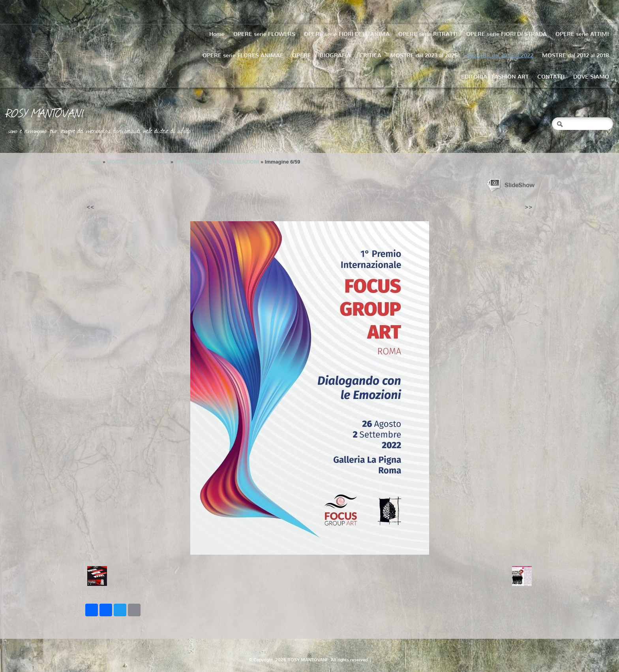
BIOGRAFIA (335, 56)
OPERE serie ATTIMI (582, 34)
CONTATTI (551, 77)
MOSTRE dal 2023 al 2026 (424, 56)
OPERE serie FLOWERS (264, 34)
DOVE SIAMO (591, 77)
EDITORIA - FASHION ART (495, 77)
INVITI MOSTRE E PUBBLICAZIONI (217, 162)
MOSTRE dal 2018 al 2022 (500, 56)
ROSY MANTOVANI (45, 113)
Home (217, 34)
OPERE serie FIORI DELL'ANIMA (347, 34)
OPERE (302, 56)
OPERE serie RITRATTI (428, 34)
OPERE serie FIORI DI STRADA (506, 34)
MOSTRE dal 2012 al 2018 (575, 56)
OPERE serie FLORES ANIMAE (243, 56)
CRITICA (370, 56)
